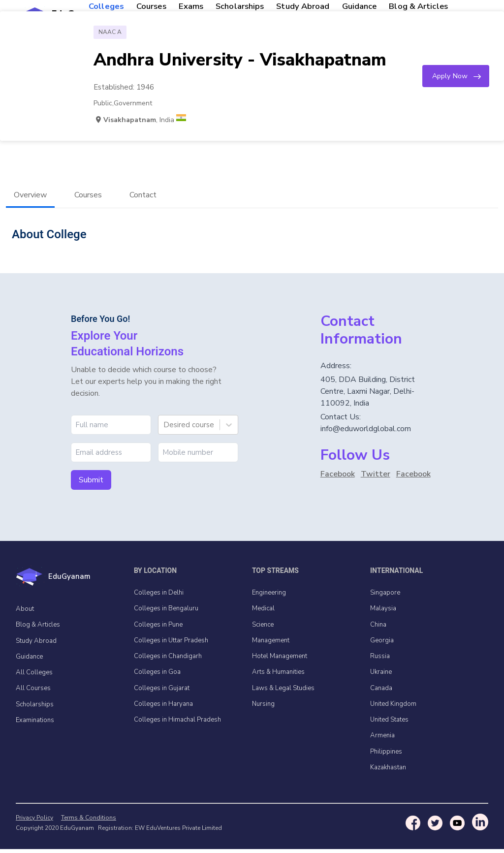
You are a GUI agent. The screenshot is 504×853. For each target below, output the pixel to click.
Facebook (338, 476)
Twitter (376, 476)
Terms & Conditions (85, 821)
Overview (30, 197)
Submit (91, 482)
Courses (88, 197)
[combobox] (164, 427)
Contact (143, 197)
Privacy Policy (34, 821)
